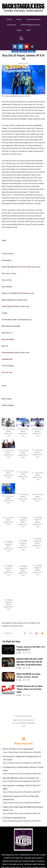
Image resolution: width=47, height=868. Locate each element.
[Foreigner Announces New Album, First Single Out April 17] (8, 650)
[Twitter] (31, 633)
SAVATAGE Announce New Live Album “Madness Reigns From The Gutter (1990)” (30, 689)
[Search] (21, 39)
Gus (20, 653)
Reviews (32, 51)
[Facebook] (25, 633)
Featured (23, 51)
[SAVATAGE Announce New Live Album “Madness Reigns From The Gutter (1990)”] (8, 689)
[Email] (42, 633)
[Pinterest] (36, 633)
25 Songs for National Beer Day (14, 818)
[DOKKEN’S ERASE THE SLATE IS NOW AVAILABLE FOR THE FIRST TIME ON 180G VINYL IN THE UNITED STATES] (8, 662)
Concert (15, 51)
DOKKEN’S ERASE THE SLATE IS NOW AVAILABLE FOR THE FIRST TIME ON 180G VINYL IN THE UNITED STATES (29, 662)
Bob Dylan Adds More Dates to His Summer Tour (21, 778)
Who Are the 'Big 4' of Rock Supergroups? (18, 749)
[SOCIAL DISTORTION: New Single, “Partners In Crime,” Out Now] (8, 677)
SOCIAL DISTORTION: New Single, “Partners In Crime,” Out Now (29, 675)
